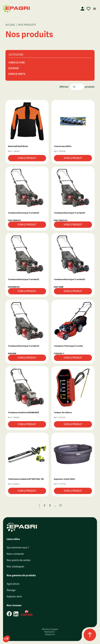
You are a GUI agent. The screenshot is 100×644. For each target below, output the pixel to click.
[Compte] (82, 9)
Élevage (14, 68)
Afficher (64, 87)
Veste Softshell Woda (18, 146)
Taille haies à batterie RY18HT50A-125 (26, 479)
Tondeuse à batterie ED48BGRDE (23, 412)
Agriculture (17, 63)
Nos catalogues (15, 567)
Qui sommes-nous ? (18, 548)
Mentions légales (50, 629)
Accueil (10, 25)
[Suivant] (67, 505)
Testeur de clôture (63, 412)
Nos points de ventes (19, 560)
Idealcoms (50, 634)
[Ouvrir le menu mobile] (95, 9)
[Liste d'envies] (88, 9)
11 (61, 505)
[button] (27, 121)
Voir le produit (27, 158)
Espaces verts (14, 596)
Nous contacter (15, 554)
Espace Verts (17, 74)
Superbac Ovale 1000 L (65, 479)
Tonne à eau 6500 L (63, 146)
